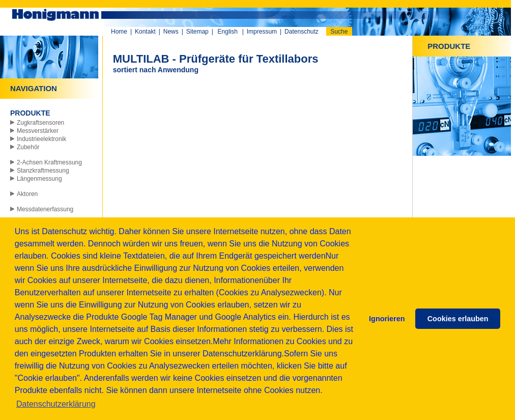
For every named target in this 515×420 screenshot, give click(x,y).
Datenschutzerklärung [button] (56, 404)
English (228, 32)
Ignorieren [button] (387, 319)
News (171, 32)
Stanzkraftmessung (43, 171)
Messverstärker (38, 131)
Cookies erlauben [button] (458, 319)
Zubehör (28, 147)
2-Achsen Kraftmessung (49, 162)
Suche (339, 32)
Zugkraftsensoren (40, 123)
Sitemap (197, 32)
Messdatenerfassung (45, 209)
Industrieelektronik (41, 139)
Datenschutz (302, 32)
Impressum (262, 32)
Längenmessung (39, 179)
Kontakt (145, 32)
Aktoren (27, 194)
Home (119, 32)
